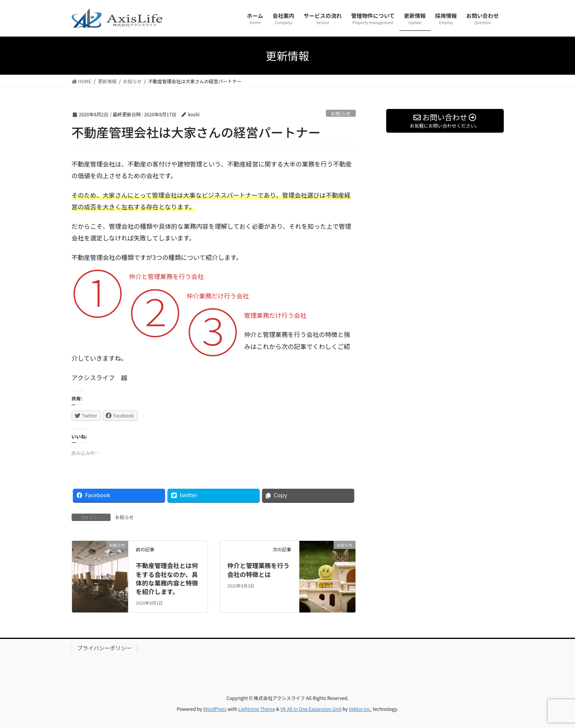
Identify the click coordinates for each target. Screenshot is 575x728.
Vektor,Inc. (360, 709)
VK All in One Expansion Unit (311, 709)
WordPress (215, 709)
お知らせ (341, 113)
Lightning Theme (257, 709)
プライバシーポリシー (105, 648)
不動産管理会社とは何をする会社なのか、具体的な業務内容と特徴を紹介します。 (167, 578)
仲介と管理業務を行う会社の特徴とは (258, 570)
